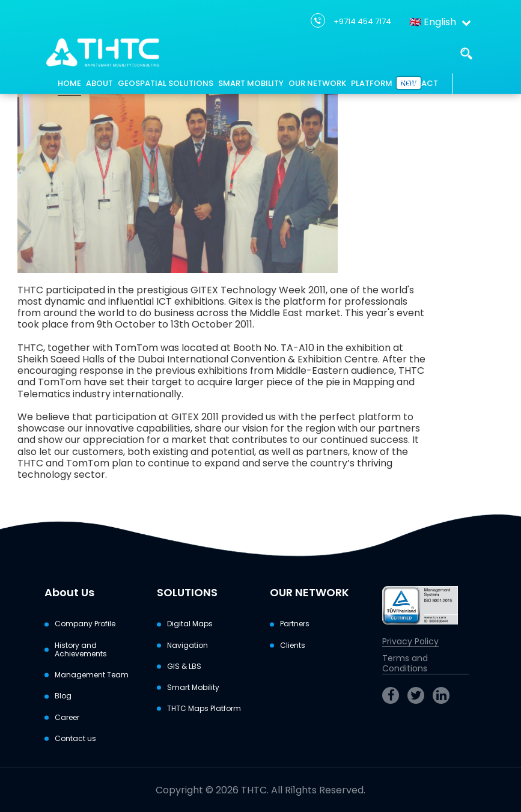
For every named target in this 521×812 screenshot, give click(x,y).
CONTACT (418, 83)
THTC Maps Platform (204, 709)
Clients (293, 646)
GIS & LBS (184, 667)
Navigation (187, 646)
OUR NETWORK (317, 83)
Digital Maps (190, 624)
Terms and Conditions (405, 664)
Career (67, 718)
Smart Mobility (193, 688)
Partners (295, 624)
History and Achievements (81, 650)
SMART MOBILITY (251, 83)
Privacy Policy (410, 642)
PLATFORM (372, 83)
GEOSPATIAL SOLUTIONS (166, 83)
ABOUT (99, 83)
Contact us (75, 739)
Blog (63, 696)
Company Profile (85, 624)
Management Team (92, 675)
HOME (69, 83)
